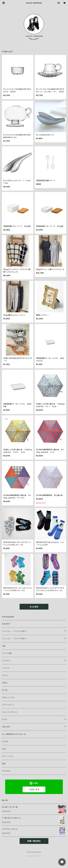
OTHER (5, 741)
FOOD (5, 719)
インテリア (6, 668)
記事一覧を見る (34, 841)
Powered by (34, 856)
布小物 (5, 690)
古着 (4, 646)
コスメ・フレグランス (10, 712)
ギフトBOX (6, 771)
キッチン (5, 675)
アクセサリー (7, 661)
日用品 (5, 683)
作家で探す (6, 727)
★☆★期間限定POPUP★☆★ (14, 734)
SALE (4, 749)
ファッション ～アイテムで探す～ (15, 631)
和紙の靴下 (6, 624)
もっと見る (34, 607)
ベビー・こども (7, 756)
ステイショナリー (8, 705)
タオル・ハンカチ (8, 697)
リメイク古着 (7, 653)
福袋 (4, 764)
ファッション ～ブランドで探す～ (15, 639)
